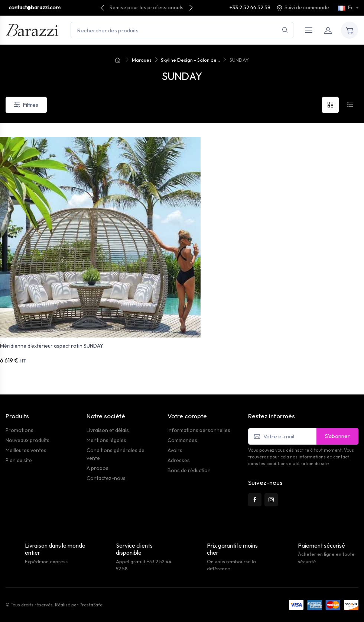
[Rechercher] (285, 30)
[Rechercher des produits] (182, 30)
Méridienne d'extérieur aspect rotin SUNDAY (52, 346)
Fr (346, 7)
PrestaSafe (91, 605)
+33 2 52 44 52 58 (250, 7)
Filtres (26, 105)
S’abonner (337, 436)
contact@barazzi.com (35, 7)
